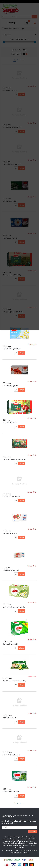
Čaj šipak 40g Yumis (10, 423)
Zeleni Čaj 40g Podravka (11, 792)
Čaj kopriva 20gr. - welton (11, 496)
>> (24, 803)
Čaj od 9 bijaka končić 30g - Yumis (14, 459)
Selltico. (26, 852)
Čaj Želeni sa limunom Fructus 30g (14, 681)
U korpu (21, 353)
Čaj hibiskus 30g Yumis (11, 386)
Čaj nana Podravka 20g (11, 644)
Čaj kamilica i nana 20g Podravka (14, 607)
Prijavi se (33, 832)
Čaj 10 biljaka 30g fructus (11, 755)
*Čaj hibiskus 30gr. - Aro (11, 570)
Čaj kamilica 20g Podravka (12, 349)
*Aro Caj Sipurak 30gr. (10, 533)
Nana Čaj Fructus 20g (10, 718)
